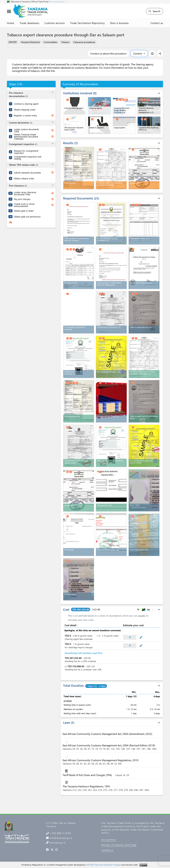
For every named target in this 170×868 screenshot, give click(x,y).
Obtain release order (24, 178)
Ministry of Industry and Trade (119, 845)
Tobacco (65, 42)
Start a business (119, 23)
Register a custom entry (25, 115)
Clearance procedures (84, 42)
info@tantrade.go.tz (61, 838)
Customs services (55, 23)
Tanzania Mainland (30, 42)
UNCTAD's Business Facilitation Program (103, 865)
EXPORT (13, 42)
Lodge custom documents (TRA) (26, 130)
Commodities (50, 42)
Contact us (157, 23)
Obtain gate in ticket (24, 211)
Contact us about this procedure (108, 53)
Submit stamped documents (27, 173)
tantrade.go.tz (57, 843)
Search (154, 11)
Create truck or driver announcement (24, 205)
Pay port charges (22, 199)
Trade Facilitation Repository (87, 23)
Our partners (109, 840)
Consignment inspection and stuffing (28, 158)
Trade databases (29, 23)
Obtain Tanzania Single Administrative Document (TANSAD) (26, 137)
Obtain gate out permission (27, 217)
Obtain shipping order (25, 110)
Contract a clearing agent (26, 104)
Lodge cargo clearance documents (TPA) (25, 193)
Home (11, 23)
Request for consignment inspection (26, 152)
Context (139, 53)
